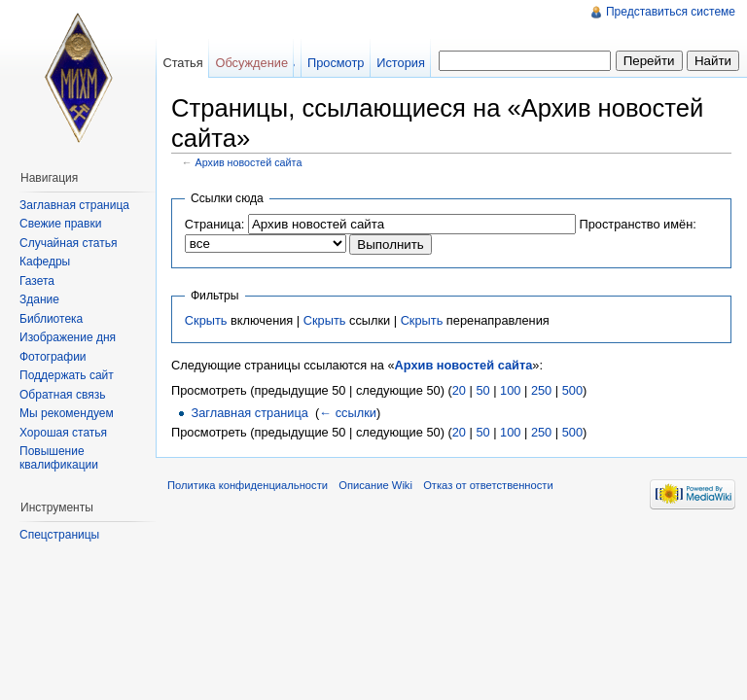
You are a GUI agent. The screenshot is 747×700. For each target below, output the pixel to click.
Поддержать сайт (67, 375)
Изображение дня (68, 337)
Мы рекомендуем (67, 413)
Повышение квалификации (59, 458)
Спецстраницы (59, 535)
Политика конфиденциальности (248, 485)
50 (482, 390)
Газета (37, 281)
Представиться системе (671, 12)
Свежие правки (60, 224)
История (401, 63)
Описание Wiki (375, 485)
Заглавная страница (249, 413)
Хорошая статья (63, 433)
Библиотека (51, 319)
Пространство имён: (637, 224)
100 (510, 390)
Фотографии (53, 357)
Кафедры (45, 262)
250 (541, 390)
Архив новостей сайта (249, 162)
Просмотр (336, 63)
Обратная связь (62, 395)
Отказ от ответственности (488, 485)
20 (459, 390)
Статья (182, 63)
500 (572, 390)
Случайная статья (68, 243)
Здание (39, 299)
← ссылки (348, 413)
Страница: (215, 224)
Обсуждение (251, 63)
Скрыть (206, 320)
